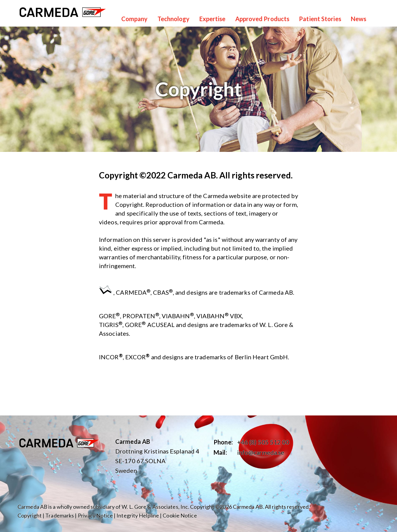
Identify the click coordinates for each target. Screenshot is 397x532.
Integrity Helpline (138, 515)
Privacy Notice (95, 515)
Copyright (30, 515)
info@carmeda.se (261, 452)
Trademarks (60, 515)
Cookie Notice (180, 515)
